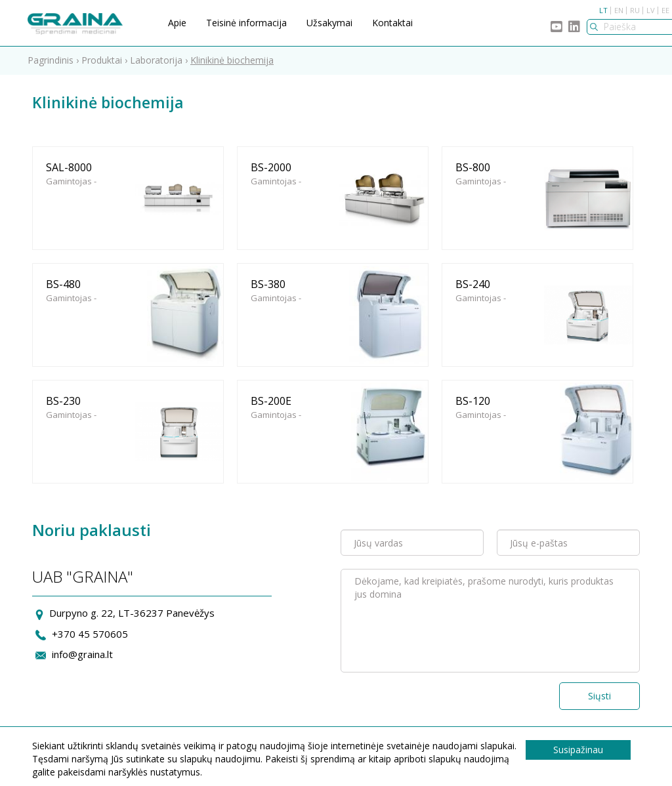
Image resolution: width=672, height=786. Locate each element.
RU (635, 10)
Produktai (102, 60)
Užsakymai (329, 23)
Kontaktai (392, 23)
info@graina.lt (82, 654)
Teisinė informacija (246, 23)
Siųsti (599, 696)
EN (619, 10)
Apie (177, 23)
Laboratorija (156, 60)
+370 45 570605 (90, 634)
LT (603, 10)
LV (651, 10)
